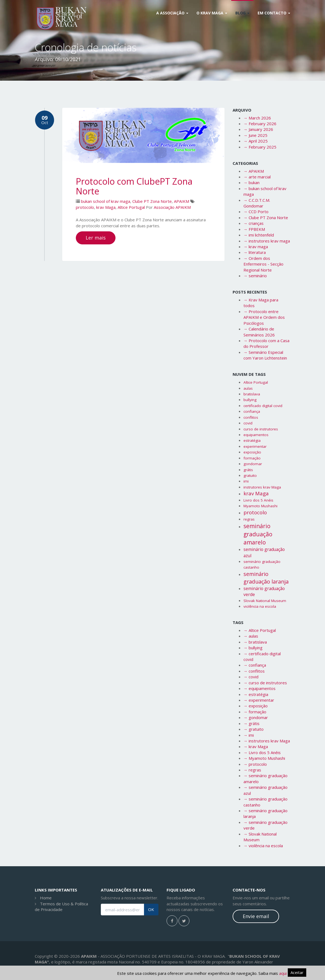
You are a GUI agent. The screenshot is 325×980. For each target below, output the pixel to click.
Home (46, 898)
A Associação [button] (172, 13)
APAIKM (182, 201)
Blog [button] (242, 13)
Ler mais (96, 238)
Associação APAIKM (172, 207)
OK (151, 910)
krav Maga (106, 207)
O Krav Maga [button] (212, 13)
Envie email (256, 916)
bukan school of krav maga (106, 201)
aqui (283, 973)
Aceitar (297, 972)
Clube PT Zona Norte (152, 201)
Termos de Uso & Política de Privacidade (61, 907)
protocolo (85, 207)
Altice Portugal (131, 207)
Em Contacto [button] (274, 13)
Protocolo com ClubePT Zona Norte (134, 186)
